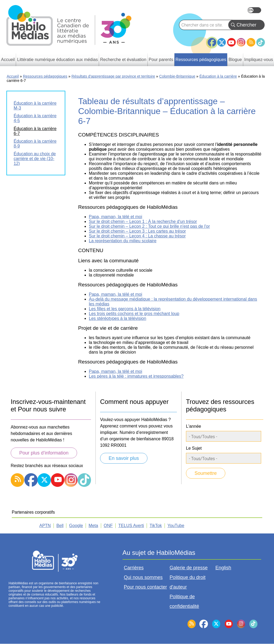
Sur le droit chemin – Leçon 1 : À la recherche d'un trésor (143, 221)
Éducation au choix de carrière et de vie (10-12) (35, 159)
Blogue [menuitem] (235, 60)
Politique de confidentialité (184, 601)
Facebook (212, 40)
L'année (193, 426)
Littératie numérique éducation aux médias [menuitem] (58, 60)
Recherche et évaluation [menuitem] (123, 60)
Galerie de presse (189, 568)
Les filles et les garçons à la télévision (125, 309)
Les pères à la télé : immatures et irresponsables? (136, 376)
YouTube (231, 42)
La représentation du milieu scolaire (123, 241)
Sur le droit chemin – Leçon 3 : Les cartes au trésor (137, 231)
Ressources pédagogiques (45, 76)
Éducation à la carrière (218, 76)
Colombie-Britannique (177, 76)
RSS (251, 42)
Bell (60, 526)
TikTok (261, 42)
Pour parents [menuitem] (161, 60)
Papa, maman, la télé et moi (115, 217)
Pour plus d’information (44, 453)
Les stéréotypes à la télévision (117, 318)
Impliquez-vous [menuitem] (259, 60)
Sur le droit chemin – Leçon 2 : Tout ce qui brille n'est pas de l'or (149, 226)
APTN (45, 526)
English (254, 10)
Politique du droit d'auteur (188, 582)
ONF (108, 526)
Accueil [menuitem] (8, 60)
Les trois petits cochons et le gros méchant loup (134, 314)
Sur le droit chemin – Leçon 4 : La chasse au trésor (137, 236)
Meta (93, 526)
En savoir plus (124, 458)
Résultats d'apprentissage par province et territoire (113, 76)
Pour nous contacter (145, 587)
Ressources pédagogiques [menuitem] (201, 60)
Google (76, 526)
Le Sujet (194, 448)
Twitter (222, 42)
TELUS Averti (131, 526)
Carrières (134, 568)
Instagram (241, 42)
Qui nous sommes (143, 577)
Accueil (13, 76)
